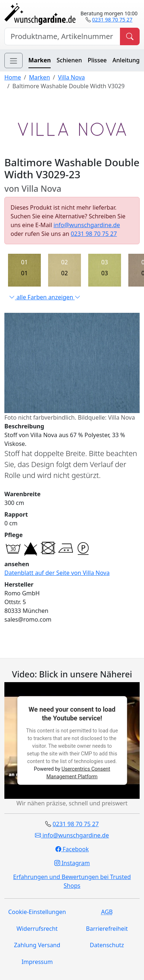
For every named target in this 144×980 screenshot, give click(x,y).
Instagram (72, 863)
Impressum (37, 962)
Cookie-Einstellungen (37, 912)
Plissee (97, 60)
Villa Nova (71, 77)
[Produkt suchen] (130, 36)
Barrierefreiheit (107, 929)
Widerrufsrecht (37, 929)
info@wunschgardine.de (87, 225)
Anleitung (126, 60)
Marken (40, 60)
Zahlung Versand (37, 945)
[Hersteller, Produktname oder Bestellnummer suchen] (62, 36)
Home (13, 77)
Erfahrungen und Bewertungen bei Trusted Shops (72, 881)
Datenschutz (107, 945)
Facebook (72, 849)
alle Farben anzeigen (45, 297)
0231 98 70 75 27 (112, 20)
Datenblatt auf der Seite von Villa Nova (57, 573)
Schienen (69, 60)
